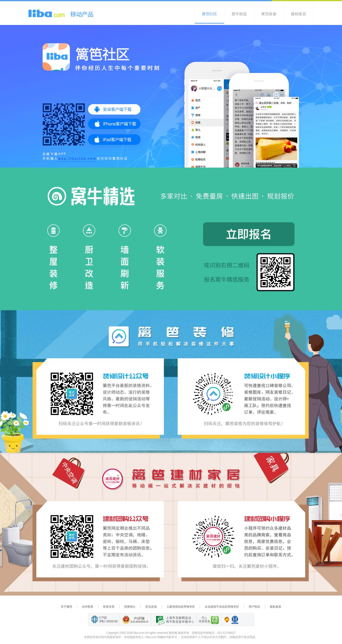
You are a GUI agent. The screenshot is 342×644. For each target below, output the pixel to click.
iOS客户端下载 (114, 124)
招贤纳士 (130, 607)
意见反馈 (151, 607)
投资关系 (109, 607)
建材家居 (299, 14)
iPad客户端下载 (114, 140)
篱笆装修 (269, 14)
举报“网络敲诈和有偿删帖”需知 (209, 620)
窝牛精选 (239, 14)
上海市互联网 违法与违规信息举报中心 (174, 620)
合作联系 (88, 607)
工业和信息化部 (104, 620)
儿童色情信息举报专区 (181, 607)
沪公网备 (135, 620)
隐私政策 (275, 607)
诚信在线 (235, 620)
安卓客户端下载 (114, 109)
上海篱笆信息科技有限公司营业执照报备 (226, 620)
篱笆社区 (209, 14)
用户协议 (254, 607)
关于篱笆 (66, 607)
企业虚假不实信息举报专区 (222, 607)
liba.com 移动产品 (61, 13)
